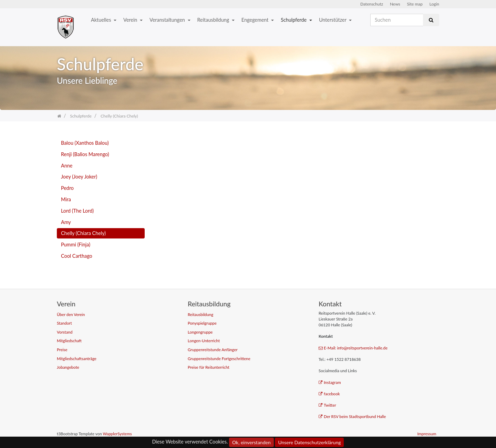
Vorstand (65, 332)
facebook (329, 394)
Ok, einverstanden (251, 442)
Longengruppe (200, 332)
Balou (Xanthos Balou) (85, 143)
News (395, 4)
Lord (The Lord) (77, 211)
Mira (66, 199)
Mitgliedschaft (69, 341)
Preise (62, 350)
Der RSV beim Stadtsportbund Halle (352, 416)
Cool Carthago (77, 256)
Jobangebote (68, 367)
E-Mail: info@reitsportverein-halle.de (353, 348)
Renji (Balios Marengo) (85, 154)
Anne (67, 166)
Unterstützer (333, 20)
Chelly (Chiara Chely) (83, 233)
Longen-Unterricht (204, 341)
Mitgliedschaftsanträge (77, 359)
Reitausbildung (214, 20)
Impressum (427, 434)
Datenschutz (372, 4)
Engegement (256, 20)
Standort (64, 323)
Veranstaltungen (168, 20)
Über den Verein (71, 314)
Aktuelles (102, 20)
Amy (66, 222)
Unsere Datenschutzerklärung (309, 442)
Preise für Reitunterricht (209, 367)
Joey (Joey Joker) (79, 177)
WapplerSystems (117, 434)
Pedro (67, 188)
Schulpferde (294, 20)
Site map (415, 4)
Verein (131, 20)
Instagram (330, 382)
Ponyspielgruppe (202, 323)
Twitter (327, 405)
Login (434, 4)
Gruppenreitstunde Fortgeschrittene (219, 359)
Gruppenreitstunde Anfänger (213, 350)
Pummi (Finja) (76, 245)
